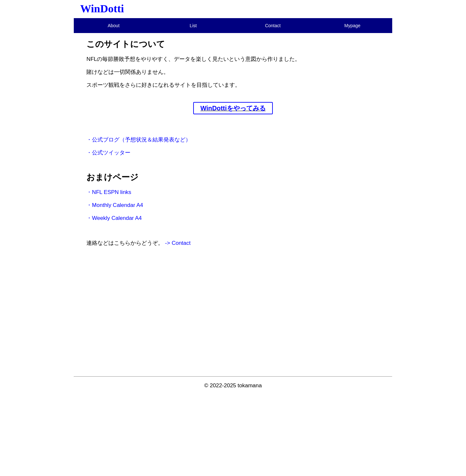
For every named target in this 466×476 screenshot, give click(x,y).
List (193, 26)
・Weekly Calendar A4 (114, 218)
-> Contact (178, 243)
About (114, 26)
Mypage (352, 26)
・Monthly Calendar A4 (115, 205)
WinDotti (102, 9)
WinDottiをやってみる (233, 108)
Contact (273, 26)
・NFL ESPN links (109, 192)
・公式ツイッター (108, 153)
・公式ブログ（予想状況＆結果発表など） (139, 140)
